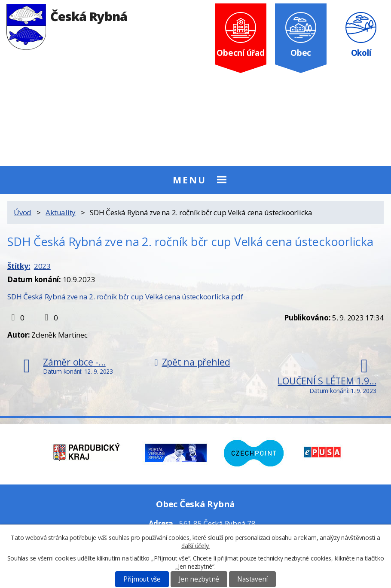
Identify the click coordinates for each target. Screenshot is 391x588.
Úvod (23, 212)
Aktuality (61, 212)
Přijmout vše (142, 579)
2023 (42, 266)
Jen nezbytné (199, 579)
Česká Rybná (67, 16)
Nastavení (252, 579)
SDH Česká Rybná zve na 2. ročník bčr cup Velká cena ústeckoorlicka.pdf (125, 297)
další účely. (195, 546)
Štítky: (19, 266)
